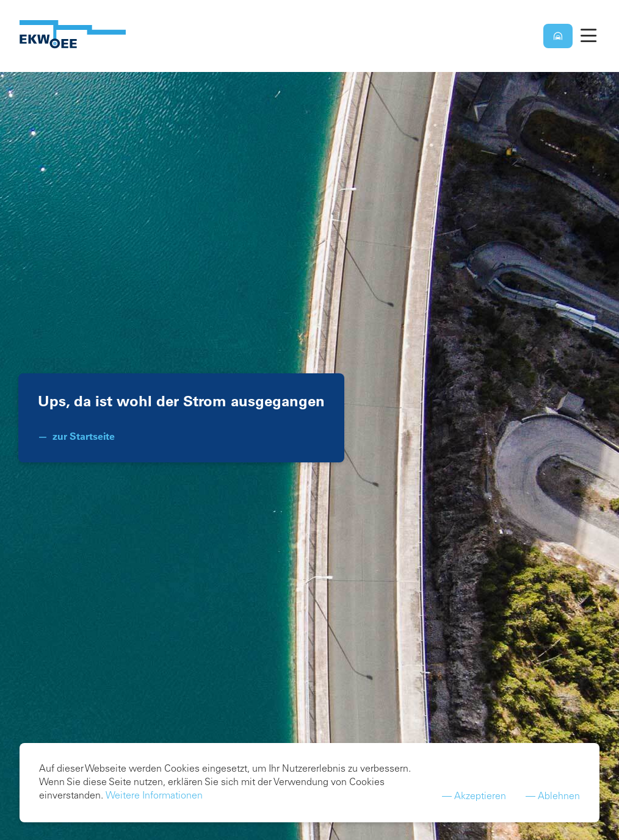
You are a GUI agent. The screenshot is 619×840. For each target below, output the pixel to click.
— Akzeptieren (474, 800)
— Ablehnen (553, 800)
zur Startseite (84, 436)
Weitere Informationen (154, 799)
